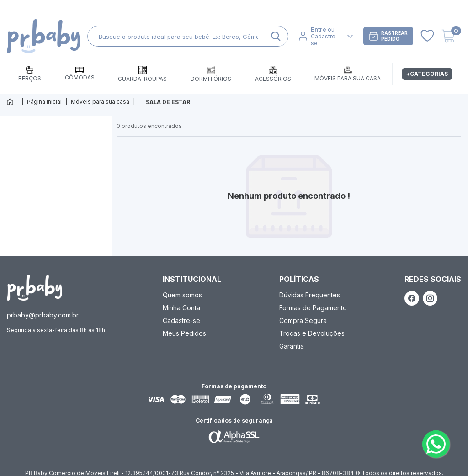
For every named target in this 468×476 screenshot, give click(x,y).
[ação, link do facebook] (412, 298)
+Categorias (427, 74)
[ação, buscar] (276, 36)
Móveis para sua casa (100, 102)
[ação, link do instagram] (430, 298)
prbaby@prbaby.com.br (43, 315)
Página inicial (44, 102)
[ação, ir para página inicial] (35, 288)
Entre (319, 29)
